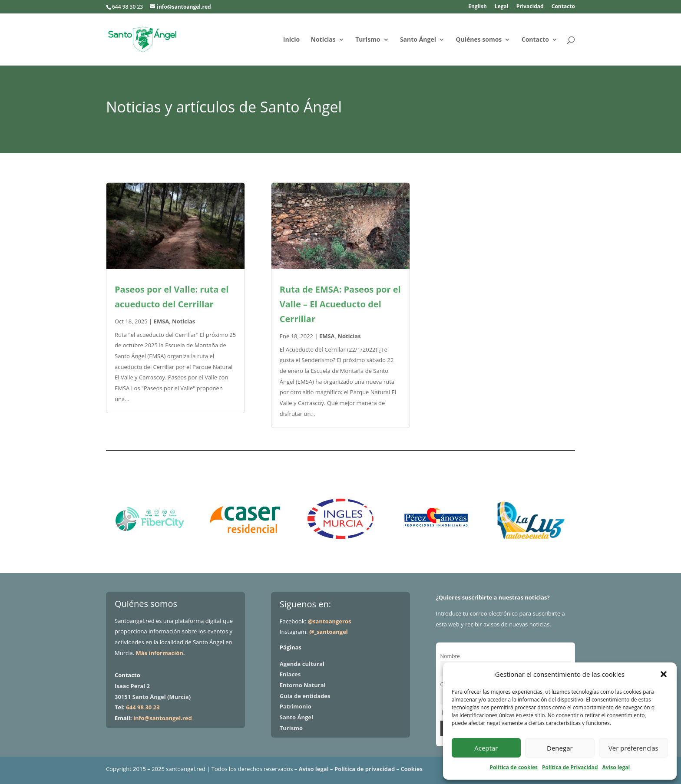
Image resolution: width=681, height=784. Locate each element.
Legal (502, 7)
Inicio (291, 40)
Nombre (450, 656)
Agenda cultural (302, 664)
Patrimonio (296, 706)
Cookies (412, 769)
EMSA (162, 321)
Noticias (323, 40)
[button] (664, 674)
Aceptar (486, 748)
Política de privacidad (365, 769)
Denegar (560, 748)
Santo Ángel (418, 40)
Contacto (563, 7)
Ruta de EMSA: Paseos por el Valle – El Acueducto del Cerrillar (340, 304)
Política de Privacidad (570, 767)
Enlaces (290, 674)
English (478, 7)
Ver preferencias (633, 748)
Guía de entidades (305, 696)
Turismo (368, 40)
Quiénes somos (479, 40)
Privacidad (530, 7)
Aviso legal (616, 767)
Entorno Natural (303, 685)
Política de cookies (514, 767)
